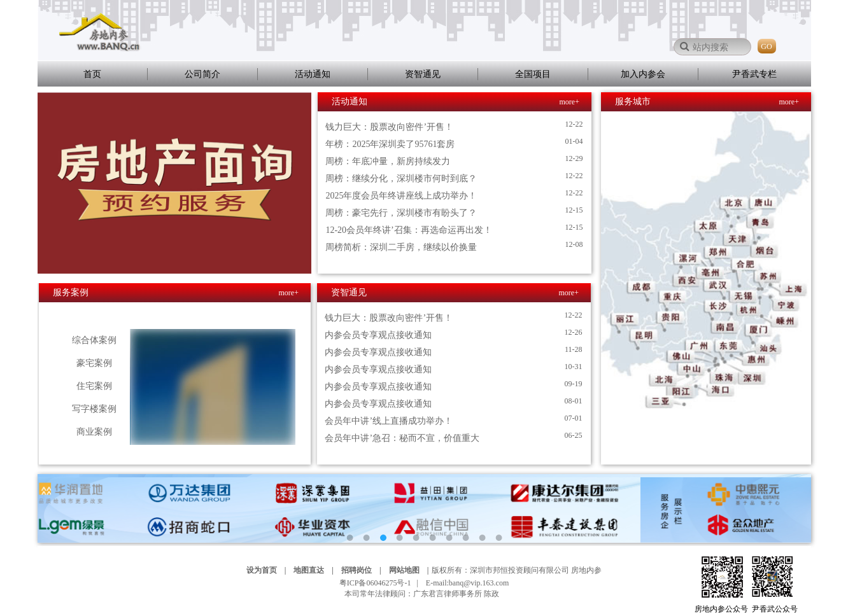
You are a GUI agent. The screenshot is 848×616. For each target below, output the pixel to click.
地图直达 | (316, 570)
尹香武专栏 (754, 74)
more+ (569, 102)
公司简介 (202, 74)
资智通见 (423, 74)
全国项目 (533, 74)
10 (498, 538)
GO (766, 46)
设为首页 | (269, 570)
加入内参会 (643, 74)
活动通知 (313, 74)
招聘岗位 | (364, 570)
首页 (92, 74)
